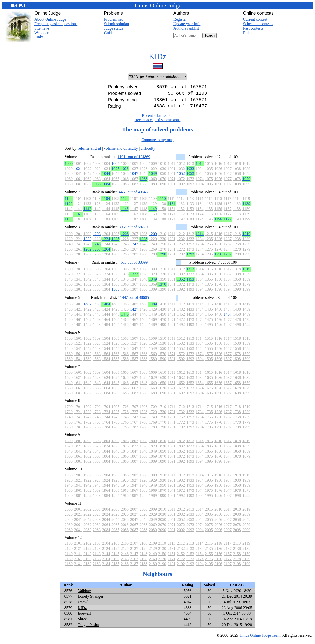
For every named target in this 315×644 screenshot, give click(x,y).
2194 (200, 568)
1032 (181, 173)
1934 (200, 484)
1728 (143, 416)
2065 (115, 529)
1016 (218, 167)
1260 (69, 253)
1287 (134, 258)
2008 (143, 513)
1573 (190, 358)
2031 (172, 518)
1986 (125, 500)
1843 (97, 455)
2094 (200, 534)
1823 (97, 450)
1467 (134, 323)
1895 (209, 465)
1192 (181, 223)
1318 (237, 273)
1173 (190, 218)
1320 (69, 278)
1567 (134, 358)
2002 (87, 513)
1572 (181, 358)
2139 (246, 552)
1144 (106, 213)
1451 (172, 318)
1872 (181, 460)
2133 (190, 552)
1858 (237, 455)
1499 (246, 329)
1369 (153, 288)
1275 (209, 253)
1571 (172, 358)
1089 (153, 188)
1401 (78, 308)
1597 (228, 363)
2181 (78, 568)
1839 (246, 450)
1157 (228, 213)
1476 (218, 323)
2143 (97, 558)
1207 (134, 238)
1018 (237, 167)
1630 (162, 381)
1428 (143, 313)
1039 (246, 173)
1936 (218, 484)
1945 (115, 489)
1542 (87, 352)
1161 (78, 218)
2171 (172, 563)
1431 (172, 313)
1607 (134, 376)
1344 (106, 283)
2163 (97, 563)
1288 (143, 258)
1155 (209, 213)
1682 (87, 397)
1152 (181, 213)
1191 (171, 223)
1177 (228, 218)
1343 (97, 283)
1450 (162, 318)
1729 (153, 416)
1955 (209, 489)
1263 (97, 253)
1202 (87, 238)
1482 (87, 329)
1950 (162, 489)
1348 (143, 283)
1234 (200, 243)
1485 (115, 329)
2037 (228, 518)
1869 (153, 460)
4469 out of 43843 (133, 196)
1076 (218, 183)
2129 (153, 552)
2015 (209, 513)
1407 (134, 308)
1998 (237, 500)
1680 (69, 397)
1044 (106, 178)
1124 (106, 208)
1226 (125, 243)
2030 (162, 518)
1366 (125, 288)
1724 (106, 416)
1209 (153, 238)
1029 (153, 173)
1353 (190, 283)
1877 (228, 460)
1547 (134, 352)
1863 (97, 460)
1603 (97, 376)
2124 (106, 552)
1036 (218, 173)
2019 (246, 513)
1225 (115, 243)
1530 (162, 347)
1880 (69, 465)
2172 (181, 563)
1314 (200, 273)
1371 (172, 288)
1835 (209, 450)
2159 (246, 558)
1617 (228, 376)
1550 (162, 352)
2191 (172, 568)
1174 (199, 218)
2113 (190, 547)
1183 (97, 223)
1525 (115, 347)
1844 (106, 455)
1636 (218, 381)
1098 (237, 188)
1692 (181, 397)
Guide (109, 33)
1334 (200, 278)
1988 (143, 500)
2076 (218, 529)
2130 (162, 552)
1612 (181, 376)
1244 (106, 248)
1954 (200, 489)
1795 (209, 431)
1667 (134, 392)
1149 (153, 213)
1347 (134, 283)
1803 (97, 445)
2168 (143, 563)
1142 (87, 213)
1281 (78, 258)
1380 (69, 293)
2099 (246, 534)
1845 (115, 455)
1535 (209, 347)
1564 (106, 358)
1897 (228, 465)
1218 (237, 238)
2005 (115, 513)
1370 (162, 288)
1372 (181, 288)
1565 (115, 358)
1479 (246, 323)
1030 (162, 173)
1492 (181, 329)
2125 (115, 552)
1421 (78, 313)
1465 (115, 323)
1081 (78, 188)
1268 (143, 253)
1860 (69, 460)
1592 (181, 363)
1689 (153, 397)
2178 (237, 563)
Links (39, 37)
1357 (228, 283)
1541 (78, 352)
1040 (69, 178)
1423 (97, 313)
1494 (200, 329)
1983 (97, 500)
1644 (106, 387)
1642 (87, 387)
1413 (190, 308)
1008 (143, 167)
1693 (190, 397)
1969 (153, 494)
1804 (106, 445)
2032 (181, 518)
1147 (134, 213)
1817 (228, 445)
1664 (106, 392)
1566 (125, 358)
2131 (172, 552)
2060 (69, 529)
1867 (134, 460)
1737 (228, 416)
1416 (218, 308)
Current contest (255, 19)
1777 (228, 426)
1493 (190, 329)
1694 (200, 397)
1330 (162, 278)
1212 (181, 238)
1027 (134, 173)
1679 (246, 392)
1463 (97, 323)
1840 (69, 455)
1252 (181, 248)
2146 (125, 558)
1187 (134, 223)
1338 (237, 278)
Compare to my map (157, 144)
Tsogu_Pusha (88, 629)
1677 (228, 392)
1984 (106, 500)
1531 (172, 347)
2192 (181, 568)
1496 (218, 329)
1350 (162, 283)
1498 (237, 329)
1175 (209, 218)
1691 (172, 397)
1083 (97, 188)
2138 (237, 552)
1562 (87, 358)
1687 (134, 397)
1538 (237, 347)
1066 (125, 183)
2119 (246, 547)
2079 (246, 529)
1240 (69, 248)
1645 (115, 387)
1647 (134, 387)
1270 (162, 253)
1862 (87, 460)
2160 (69, 563)
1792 (181, 431)
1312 (181, 273)
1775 (209, 426)
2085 (115, 534)
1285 (115, 258)
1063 (97, 183)
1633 (190, 381)
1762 (87, 426)
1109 (153, 202)
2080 (69, 534)
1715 (209, 411)
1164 (106, 218)
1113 (190, 202)
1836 (218, 450)
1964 (106, 494)
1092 (181, 188)
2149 (153, 558)
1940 (69, 489)
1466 (125, 323)
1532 (181, 347)
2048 (143, 523)
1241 (78, 248)
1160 (69, 218)
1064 (106, 183)
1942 (87, 489)
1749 (153, 421)
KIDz (82, 612)
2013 (190, 513)
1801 (78, 445)
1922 (87, 484)
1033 (190, 173)
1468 (143, 323)
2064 (106, 529)
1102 (87, 202)
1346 (125, 283)
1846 (125, 455)
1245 (115, 248)
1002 (87, 167)
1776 (218, 426)
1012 (181, 167)
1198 (237, 223)
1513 (190, 342)
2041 (78, 523)
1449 (153, 318)
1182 (87, 223)
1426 (125, 313)
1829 (153, 450)
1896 (218, 465)
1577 (228, 358)
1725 (115, 416)
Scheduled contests (258, 24)
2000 (69, 513)
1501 (78, 342)
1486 (125, 329)
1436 (218, 313)
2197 (228, 568)
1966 (125, 494)
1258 (237, 248)
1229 (153, 243)
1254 (200, 248)
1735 (209, 416)
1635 (209, 381)
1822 (87, 450)
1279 (246, 253)
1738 (237, 416)
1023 (97, 173)
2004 (106, 513)
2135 (209, 552)
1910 (162, 479)
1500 (69, 342)
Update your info (187, 24)
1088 (143, 188)
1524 (106, 347)
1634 (200, 381)
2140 (69, 558)
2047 (134, 523)
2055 (209, 523)
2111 (171, 547)
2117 (228, 547)
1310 (162, 273)
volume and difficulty (121, 152)
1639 (246, 381)
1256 (218, 248)
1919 (246, 479)
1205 (115, 238)
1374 (200, 288)
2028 (143, 518)
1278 (237, 253)
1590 (162, 363)
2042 (87, 523)
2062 (87, 529)
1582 (87, 363)
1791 (172, 431)
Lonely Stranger (91, 600)
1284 (106, 258)
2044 (106, 523)
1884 (106, 465)
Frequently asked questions (56, 24)
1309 (153, 273)
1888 (143, 465)
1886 (125, 465)
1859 (246, 455)
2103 (97, 547)
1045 (115, 178)
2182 (87, 568)
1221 (78, 243)
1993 (190, 500)
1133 (190, 208)
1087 (134, 188)
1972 (181, 494)
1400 (69, 308)
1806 (125, 445)
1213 (190, 238)
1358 (237, 283)
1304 (106, 273)
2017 (228, 513)
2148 (143, 558)
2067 (134, 529)
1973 (190, 494)
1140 (69, 213)
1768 (143, 426)
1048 (143, 178)
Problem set (113, 19)
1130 (162, 208)
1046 (125, 178)
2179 (246, 563)
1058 (237, 178)
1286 (125, 258)
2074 (200, 529)
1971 (172, 494)
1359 (246, 283)
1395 (209, 293)
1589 (153, 363)
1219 (246, 238)
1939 (246, 484)
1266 (125, 253)
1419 (246, 308)
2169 (153, 563)
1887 (134, 465)
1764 (106, 426)
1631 (172, 381)
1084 (106, 188)
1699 (246, 397)
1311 (171, 273)
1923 (97, 484)
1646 (125, 387)
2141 (78, 558)
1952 (181, 489)
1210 (162, 238)
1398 (237, 293)
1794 (200, 431)
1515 (209, 342)
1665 (115, 392)
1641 (78, 387)
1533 (190, 347)
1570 (162, 358)
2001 (78, 513)
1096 (218, 188)
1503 (97, 342)
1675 (209, 392)
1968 (143, 494)
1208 (143, 238)
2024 (106, 518)
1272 (181, 253)
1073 (190, 183)
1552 (181, 352)
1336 (218, 278)
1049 (153, 178)
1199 (246, 223)
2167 (134, 563)
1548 (143, 352)
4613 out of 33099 (133, 266)
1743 (97, 421)
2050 (162, 523)
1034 (200, 173)
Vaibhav (84, 595)
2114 (199, 547)
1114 (199, 202)
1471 (172, 323)
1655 (209, 387)
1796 (218, 431)
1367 (134, 288)
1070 (162, 183)
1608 (143, 376)
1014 (200, 167)
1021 (78, 173)
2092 (181, 534)
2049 (153, 523)
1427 (134, 313)
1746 (125, 421)
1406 (125, 308)
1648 (143, 387)
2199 (246, 568)
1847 (134, 455)
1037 (228, 173)
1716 (218, 411)
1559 (246, 352)
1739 (246, 416)
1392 (181, 293)
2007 (134, 513)
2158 (237, 558)
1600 (69, 376)
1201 (78, 238)
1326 (125, 278)
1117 (228, 202)
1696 (218, 397)
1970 (162, 494)
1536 (218, 347)
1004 (106, 167)
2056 (218, 523)
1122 (87, 208)
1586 (125, 363)
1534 (200, 347)
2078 (237, 529)
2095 (209, 534)
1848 (143, 455)
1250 (162, 248)
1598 (237, 363)
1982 (87, 500)
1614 (200, 376)
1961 (78, 494)
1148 (143, 213)
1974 (200, 494)
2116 (218, 547)
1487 (134, 329)
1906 (125, 479)
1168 (143, 218)
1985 (115, 500)
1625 (115, 381)
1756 (218, 421)
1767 (134, 426)
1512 (181, 342)
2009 (153, 513)
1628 (143, 381)
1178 (237, 218)
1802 (87, 445)
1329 (153, 278)
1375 (209, 288)
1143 (97, 213)
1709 (153, 411)
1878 (237, 460)
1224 (106, 243)
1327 (134, 278)
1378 (237, 288)
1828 (143, 450)
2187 (134, 568)
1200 (69, 238)
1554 (200, 352)
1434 (200, 313)
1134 (199, 208)
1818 (237, 445)
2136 (218, 552)
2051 (172, 523)
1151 (171, 213)
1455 (209, 318)
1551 (172, 352)
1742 (87, 421)
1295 (209, 258)
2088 (143, 534)
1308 (143, 273)
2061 (78, 529)
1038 (237, 173)
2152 (181, 558)
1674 (200, 392)
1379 (246, 288)
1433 (190, 313)
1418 (237, 308)
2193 (190, 568)
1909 (153, 479)
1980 (69, 500)
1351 (172, 283)
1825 (115, 450)
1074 (200, 183)
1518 (237, 342)
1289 (153, 258)
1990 (162, 500)
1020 (69, 173)
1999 (246, 500)
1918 (237, 479)
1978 (237, 494)
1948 (143, 489)
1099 (246, 188)
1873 (190, 460)
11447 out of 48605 (134, 301)
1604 (106, 376)
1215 (209, 238)
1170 (162, 218)
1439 (246, 313)
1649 (153, 387)
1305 (115, 273)
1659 (246, 387)
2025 (115, 518)
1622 (87, 381)
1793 (190, 431)
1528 (143, 347)
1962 (87, 494)
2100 (69, 547)
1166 (125, 218)
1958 (237, 489)
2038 (237, 518)
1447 (134, 318)
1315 (209, 273)
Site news (42, 28)
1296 (218, 258)
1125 (115, 208)
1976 (218, 494)
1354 (200, 283)
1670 (162, 392)
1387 (134, 293)
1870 (162, 460)
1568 (143, 358)
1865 (115, 460)
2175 (209, 563)
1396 (218, 293)
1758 (237, 421)
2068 (143, 529)
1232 (181, 243)
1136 (218, 208)
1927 (134, 484)
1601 (78, 376)
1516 (218, 342)
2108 (143, 547)
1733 (190, 416)
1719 (246, 411)
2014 (200, 513)
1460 (69, 323)
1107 (134, 202)
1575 (209, 358)
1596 (218, 363)
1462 (87, 323)
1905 (115, 479)
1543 (97, 352)
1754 (200, 421)
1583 (97, 363)
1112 (181, 202)
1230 (162, 243)
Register (180, 19)
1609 (153, 376)
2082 (87, 534)
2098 (237, 534)
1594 (200, 363)
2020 (69, 518)
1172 (181, 218)
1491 (172, 329)
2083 (97, 534)
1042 (87, 178)
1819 (246, 445)
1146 (125, 213)
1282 (87, 258)
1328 (143, 278)
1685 (115, 397)
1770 (162, 426)
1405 (115, 308)
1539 (246, 347)
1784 (106, 431)
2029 (153, 518)
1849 (153, 455)
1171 (171, 218)
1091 (172, 188)
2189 (153, 568)
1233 (190, 243)
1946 (125, 489)
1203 (97, 238)
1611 (171, 376)
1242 (87, 248)
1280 (69, 258)
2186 (125, 568)
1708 (143, 411)
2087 (134, 534)
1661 (78, 392)
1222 (87, 243)
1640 (69, 387)
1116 (218, 202)
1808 (143, 445)
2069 (153, 529)
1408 (143, 308)
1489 (153, 329)
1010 (162, 167)
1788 (143, 431)
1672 (181, 392)
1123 (97, 208)
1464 (106, 323)
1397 (228, 293)
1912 (181, 479)
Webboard (42, 33)
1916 (218, 479)
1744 (106, 421)
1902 (87, 479)
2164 (106, 563)
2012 (181, 513)
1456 (218, 318)
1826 (125, 450)
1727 (134, 416)
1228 (143, 243)
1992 (181, 500)
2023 (97, 518)
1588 (143, 363)
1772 (181, 426)
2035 (209, 518)
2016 (218, 513)
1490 (162, 329)
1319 (246, 273)
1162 (87, 218)
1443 (97, 318)
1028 (143, 173)
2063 (97, 529)
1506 (125, 342)
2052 (181, 523)
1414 (200, 308)
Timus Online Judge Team (260, 639)
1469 (153, 323)
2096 (218, 534)
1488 (143, 329)
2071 (172, 529)
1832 (181, 450)
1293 (190, 258)
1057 (228, 178)
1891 (172, 465)
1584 (106, 363)
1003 (97, 167)
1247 (134, 248)
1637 (228, 381)
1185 (115, 223)
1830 (162, 450)
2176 (218, 563)
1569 (153, 358)
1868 (143, 460)
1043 (97, 178)
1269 (153, 253)
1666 (125, 392)
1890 (162, 465)
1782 (87, 431)
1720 (69, 416)
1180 (69, 223)
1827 (134, 450)
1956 (218, 489)
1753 (190, 421)
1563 (97, 358)
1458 (237, 318)
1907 (134, 479)
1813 (190, 445)
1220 (69, 243)
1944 (106, 489)
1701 (78, 411)
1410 (162, 308)
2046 (125, 523)
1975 (209, 494)
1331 (172, 278)
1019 (246, 167)
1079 (246, 183)
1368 (143, 288)
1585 (115, 363)
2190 (162, 568)
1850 (162, 455)
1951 (172, 489)
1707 (134, 411)
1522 (87, 347)
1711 (171, 411)
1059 (246, 178)
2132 (181, 552)
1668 (143, 392)
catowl (83, 606)
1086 (125, 188)
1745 (115, 421)
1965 (115, 494)
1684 (106, 397)
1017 (228, 167)
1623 (97, 381)
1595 (209, 363)
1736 (218, 416)
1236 (218, 243)
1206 (125, 238)
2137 (228, 552)
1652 (181, 387)
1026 (125, 173)
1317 (228, 273)
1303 (97, 273)
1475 (209, 323)
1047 (134, 178)
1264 (106, 253)
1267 (134, 253)
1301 (78, 273)
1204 (106, 238)
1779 (246, 426)
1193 (190, 223)
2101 (78, 547)
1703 (97, 411)
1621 (78, 381)
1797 (228, 431)
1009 (153, 167)
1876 (218, 460)
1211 (171, 238)
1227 (134, 243)
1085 (115, 188)
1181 (78, 223)
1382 (87, 293)
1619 (246, 376)
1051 (172, 178)
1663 (97, 392)
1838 (237, 450)
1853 (190, 455)
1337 (228, 278)
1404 (106, 308)
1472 (181, 323)
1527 (134, 347)
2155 (209, 558)
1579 (246, 358)
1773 (190, 426)
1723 (97, 416)
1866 (125, 460)
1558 (237, 352)
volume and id (89, 152)
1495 (209, 329)
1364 (106, 288)
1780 (69, 431)
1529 (153, 347)
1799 (246, 431)
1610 (162, 376)
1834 (200, 450)
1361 (78, 288)
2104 (106, 547)
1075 (209, 183)
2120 (69, 552)
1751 (172, 421)
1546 (125, 352)
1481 (78, 329)
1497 (228, 329)
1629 (153, 381)
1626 (125, 381)
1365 (115, 288)
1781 (78, 431)
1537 (228, 347)
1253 (190, 248)
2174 (200, 563)
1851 (172, 455)
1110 (162, 202)
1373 (190, 288)
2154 (200, 558)
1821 (78, 450)
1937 (228, 484)
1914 (200, 479)
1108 (143, 202)
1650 (162, 387)
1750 (162, 421)
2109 (153, 547)
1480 (69, 329)
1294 (200, 258)
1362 (87, 288)
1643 (97, 387)
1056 (218, 178)
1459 (246, 318)
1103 (97, 202)
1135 (209, 208)
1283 (97, 258)
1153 (190, 213)
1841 (78, 455)
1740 (69, 421)
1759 (246, 421)
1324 (106, 278)
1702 (87, 411)
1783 (97, 431)
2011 (171, 513)
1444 (106, 318)
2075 (209, 529)
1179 (246, 218)
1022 (87, 173)
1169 (153, 218)
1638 (237, 381)
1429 (153, 313)
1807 (134, 445)
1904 (106, 479)
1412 (181, 308)
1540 (69, 352)
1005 (115, 167)
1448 (143, 318)
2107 (134, 547)
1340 (69, 283)
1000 (69, 167)
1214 (200, 238)
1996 (218, 500)
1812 (181, 445)
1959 (246, 489)
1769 (153, 426)
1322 (87, 278)
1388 (143, 293)
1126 (125, 208)
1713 (190, 411)
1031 (172, 173)
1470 (162, 323)
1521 (78, 347)
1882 (87, 465)
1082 (87, 188)
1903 (97, 479)
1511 (171, 342)
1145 (115, 213)
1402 (87, 308)
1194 (199, 223)
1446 (125, 318)
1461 (78, 323)
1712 (181, 411)
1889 (153, 465)
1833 (190, 450)
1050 (162, 178)
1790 (162, 431)
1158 (237, 213)
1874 (200, 460)
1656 (218, 387)
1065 (115, 183)
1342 (87, 283)
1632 (181, 381)
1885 (115, 465)
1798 (237, 431)
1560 (69, 358)
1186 (125, 223)
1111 (171, 202)
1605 (115, 376)
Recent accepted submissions (158, 124)
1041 (78, 178)
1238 (237, 243)
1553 (190, 352)
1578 (237, 358)
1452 (181, 318)
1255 (209, 248)
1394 (200, 293)
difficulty (148, 152)
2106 (125, 547)
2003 (97, 513)
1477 (228, 323)
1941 (78, 489)
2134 (200, 552)
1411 (171, 308)
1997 (228, 500)
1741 (78, 421)
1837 (228, 450)
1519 (246, 342)
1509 (153, 342)
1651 (172, 387)
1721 (78, 416)
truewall (84, 617)
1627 (134, 381)
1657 (228, 387)
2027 (134, 518)
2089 (153, 534)
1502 (87, 342)
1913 (190, 479)
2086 (125, 534)
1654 (200, 387)
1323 (97, 278)
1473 (190, 323)
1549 (153, 352)
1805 (115, 445)
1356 (218, 283)
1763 (97, 426)
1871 (172, 460)
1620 (69, 381)
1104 (106, 202)
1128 (143, 208)
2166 (125, 563)
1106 (125, 202)
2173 (190, 563)
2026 (125, 518)
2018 (237, 513)
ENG (14, 6)
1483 (97, 329)
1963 (97, 494)
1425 (115, 313)
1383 (97, 293)
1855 (209, 455)
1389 (153, 293)
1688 (143, 397)
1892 (181, 465)
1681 (78, 397)
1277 (228, 253)
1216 (218, 238)
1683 (97, 397)
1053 (190, 178)
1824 (106, 450)
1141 (78, 213)
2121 (78, 552)
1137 (228, 208)
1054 (200, 178)
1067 (134, 183)
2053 (190, 523)
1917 (228, 479)
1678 (237, 392)
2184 (106, 568)
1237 (228, 243)
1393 (190, 293)
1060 (69, 183)
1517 (228, 342)
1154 (199, 213)
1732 (181, 416)
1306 (125, 273)
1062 (87, 183)
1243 (97, 248)
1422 (87, 313)
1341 (78, 283)
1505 (115, 342)
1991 (172, 500)
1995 (209, 500)
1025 (115, 173)
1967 (134, 494)
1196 (218, 223)
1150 (162, 213)
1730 (162, 416)
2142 (87, 558)
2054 (200, 523)
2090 (162, 534)
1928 (143, 484)
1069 (153, 183)
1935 (209, 484)
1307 (134, 273)
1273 (190, 253)
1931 (172, 484)
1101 (78, 202)
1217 (228, 238)
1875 (209, 460)
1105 (115, 202)
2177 (228, 563)
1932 (181, 484)
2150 (162, 558)
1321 (78, 278)
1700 (69, 411)
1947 (134, 489)
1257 (228, 248)
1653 (190, 387)
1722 (87, 416)
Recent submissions (158, 119)
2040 (69, 523)
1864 (106, 460)
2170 (162, 563)
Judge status (114, 28)
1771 (172, 426)
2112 (181, 547)
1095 (209, 188)
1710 (162, 411)
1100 (69, 202)
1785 (115, 431)
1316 (218, 273)
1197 (228, 223)
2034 (200, 518)
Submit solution (117, 24)
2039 (246, 518)
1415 (209, 308)
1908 (143, 479)
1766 (125, 426)
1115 (209, 202)
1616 (218, 376)
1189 (153, 223)
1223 (97, 243)
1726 (125, 416)
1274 (200, 253)
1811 (171, 445)
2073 (190, 529)
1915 (209, 479)
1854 (200, 455)
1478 (237, 323)
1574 (200, 358)
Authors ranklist (186, 28)
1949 (153, 489)
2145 (115, 558)
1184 (106, 223)
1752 (181, 421)
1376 (218, 288)
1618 (237, 376)
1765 (115, 426)
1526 (125, 347)
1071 (172, 183)
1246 (125, 248)
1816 (218, 445)
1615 (209, 376)
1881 (78, 465)
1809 (153, 445)
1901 (78, 479)
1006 (125, 167)
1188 (143, 223)
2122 (87, 552)
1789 (153, 431)
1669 (153, 392)
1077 (228, 183)
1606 (125, 376)
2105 (115, 547)
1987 (134, 500)
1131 (171, 208)
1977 (228, 494)
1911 (171, 479)
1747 (134, 421)
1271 (172, 253)
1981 (78, 500)
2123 (97, 552)
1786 (125, 431)
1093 (190, 188)
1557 (228, 352)
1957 (228, 489)
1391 (172, 293)
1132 (181, 208)
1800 (69, 445)
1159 (246, 213)
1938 (237, 484)
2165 (115, 563)
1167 (134, 218)
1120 (69, 208)
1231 (172, 243)
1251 (172, 248)
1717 (228, 411)
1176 (218, 218)
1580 (69, 363)
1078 (237, 183)
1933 (190, 484)
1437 (228, 313)
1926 (125, 484)
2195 (209, 568)
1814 (200, 445)
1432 (181, 313)
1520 (69, 347)
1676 (218, 392)
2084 (106, 534)
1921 (78, 484)
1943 (97, 489)
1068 (143, 183)
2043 (97, 523)
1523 (97, 347)
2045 (115, 523)
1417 (228, 308)
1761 (78, 426)
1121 (78, 208)
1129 (153, 208)
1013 (190, 167)
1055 (209, 178)
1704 (106, 411)
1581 (78, 363)
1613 (190, 376)
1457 (228, 318)
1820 (69, 450)
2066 (125, 529)
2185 (115, 568)
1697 (228, 397)
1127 (134, 208)
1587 (134, 363)
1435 (209, 313)
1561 (78, 358)
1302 (87, 273)
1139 (246, 208)
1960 (69, 494)
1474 (200, 323)
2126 (125, 552)
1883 (97, 465)
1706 (125, 411)
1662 (87, 392)
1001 (78, 167)
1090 (162, 188)
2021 (78, 518)
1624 (106, 381)
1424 (106, 313)
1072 (181, 183)
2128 (143, 552)
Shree (82, 623)
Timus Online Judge (157, 5)
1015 (209, 167)
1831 (172, 450)
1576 (218, 358)
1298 (237, 258)
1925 (115, 484)
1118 (237, 202)
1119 (246, 202)
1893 (190, 465)
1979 (246, 494)
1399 (246, 293)
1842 (87, 455)
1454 (200, 318)
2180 (69, 568)
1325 (115, 278)
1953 (190, 489)
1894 (200, 465)
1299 (246, 258)
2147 (134, 558)
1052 (181, 178)
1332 (181, 278)
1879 (246, 460)
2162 (87, 563)
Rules (248, 33)
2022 (87, 518)
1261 (78, 253)
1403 (97, 308)
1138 (237, 208)
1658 (237, 387)
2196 (218, 568)
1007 (134, 167)
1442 (87, 318)
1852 (181, 455)
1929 (153, 484)
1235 (209, 243)
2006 (125, 513)
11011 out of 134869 (134, 161)
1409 (153, 308)
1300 (69, 273)
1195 (209, 223)
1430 (162, 313)
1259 (246, 248)
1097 (228, 188)
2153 (190, 558)
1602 (87, 376)
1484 (106, 329)
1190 (162, 223)
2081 (78, 534)
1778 (237, 426)
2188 (143, 568)
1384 (106, 293)
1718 (237, 411)
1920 (69, 484)
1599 (246, 363)
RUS (22, 6)
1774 (200, 426)
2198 (237, 568)
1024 (106, 173)
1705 (115, 411)
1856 (218, 455)
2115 (209, 547)
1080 (69, 188)
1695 (209, 397)
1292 (181, 258)
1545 (115, 352)
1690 (162, 397)
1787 (134, 431)
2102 (87, 547)
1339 (246, 278)
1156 (218, 213)
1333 (190, 278)
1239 (246, 243)
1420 (69, 313)
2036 (218, 518)
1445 (115, 318)
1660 (69, 392)
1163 (97, 218)
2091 (172, 534)
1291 (172, 258)
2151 (172, 558)
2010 (162, 513)
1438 (237, 313)
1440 (69, 318)
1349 (153, 283)
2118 (237, 547)
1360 (69, 288)
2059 (246, 523)
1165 (115, 218)
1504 (106, 342)
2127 (134, 552)
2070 (162, 529)
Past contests (253, 28)
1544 (106, 352)
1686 (125, 397)
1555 (209, 352)
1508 (143, 342)
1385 (115, 293)
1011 (171, 167)
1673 (190, 392)
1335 (209, 278)
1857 (228, 455)
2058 (237, 523)
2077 (228, 529)
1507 (134, 342)
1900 (69, 479)
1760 (69, 426)
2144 (106, 558)
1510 (162, 342)
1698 (237, 397)
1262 (87, 253)
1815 (209, 445)
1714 (200, 411)
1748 (143, 421)
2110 (162, 547)
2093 (190, 534)
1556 (218, 352)
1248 (143, 248)
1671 (172, 392)
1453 (190, 318)
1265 (115, 253)
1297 (228, 258)
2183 (97, 568)
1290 (162, 258)
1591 (172, 363)
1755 (209, 421)
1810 (162, 445)
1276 (218, 253)
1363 (97, 288)
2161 (78, 563)
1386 (125, 293)
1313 (190, 273)
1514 (200, 342)
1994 (200, 500)
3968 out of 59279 (133, 231)
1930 (162, 484)
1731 (172, 416)
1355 (209, 283)
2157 (228, 558)
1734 (200, 416)
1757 (228, 421)
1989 (153, 500)
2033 (190, 518)
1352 (181, 283)
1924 (106, 484)
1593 (190, 363)
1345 (115, 283)
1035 (209, 173)
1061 (78, 183)
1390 (162, 293)
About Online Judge (50, 19)
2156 (218, 558)
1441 (78, 318)
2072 (181, 529)
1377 (228, 288)
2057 (228, 523)
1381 (78, 293)
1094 (200, 188)
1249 (153, 248)
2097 (228, 534)
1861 (78, 460)
